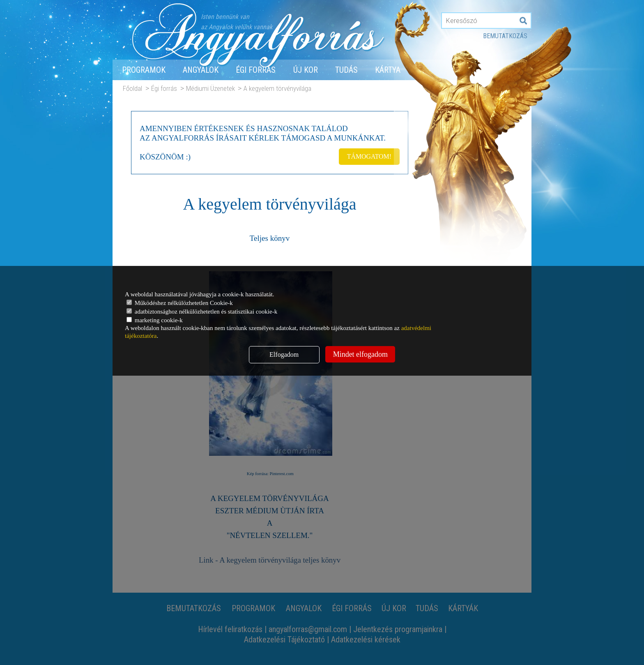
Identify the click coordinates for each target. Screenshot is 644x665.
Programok (144, 70)
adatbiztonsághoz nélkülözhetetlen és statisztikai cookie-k (202, 312)
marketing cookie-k (155, 320)
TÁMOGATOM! (369, 156)
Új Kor (306, 70)
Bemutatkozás (505, 36)
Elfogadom (284, 354)
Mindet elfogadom (360, 354)
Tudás (346, 70)
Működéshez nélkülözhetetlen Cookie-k (180, 303)
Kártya (388, 70)
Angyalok (201, 70)
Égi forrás (256, 70)
